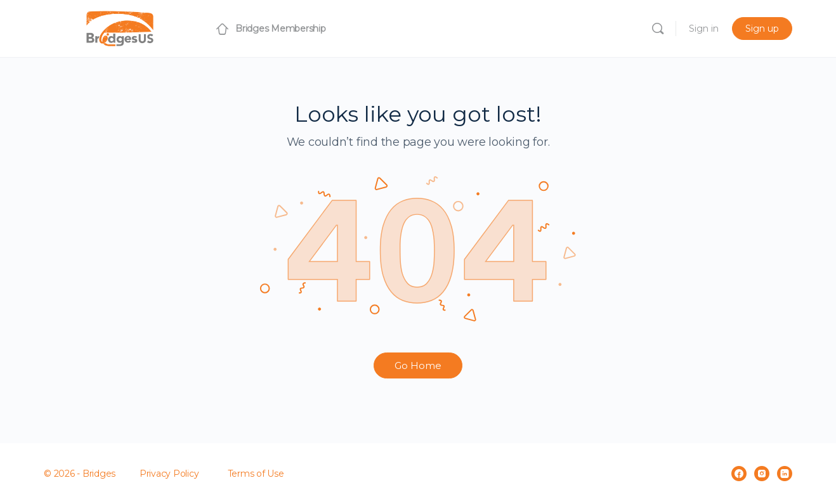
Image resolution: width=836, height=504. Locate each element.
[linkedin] (785, 474)
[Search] (658, 29)
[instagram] (762, 474)
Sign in (704, 29)
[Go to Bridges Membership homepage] (120, 27)
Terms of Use (256, 474)
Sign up (762, 29)
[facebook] (739, 474)
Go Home (418, 365)
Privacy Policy (169, 474)
